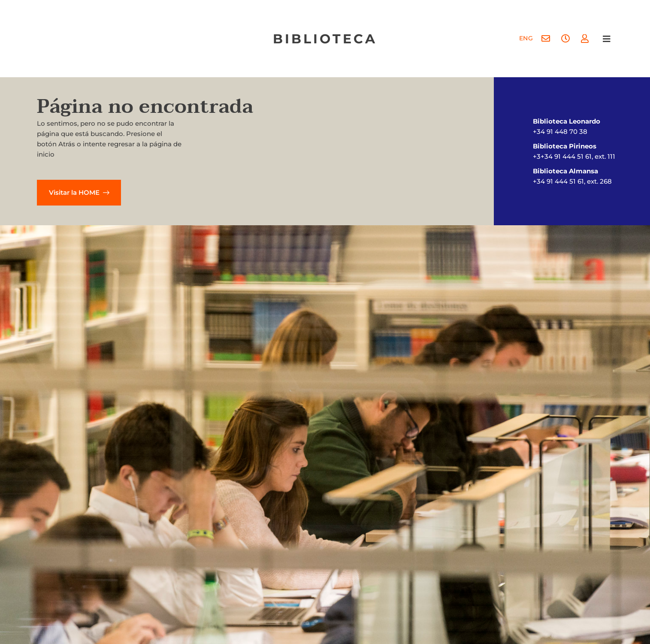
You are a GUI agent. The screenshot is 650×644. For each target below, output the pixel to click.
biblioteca (325, 39)
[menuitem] (526, 39)
